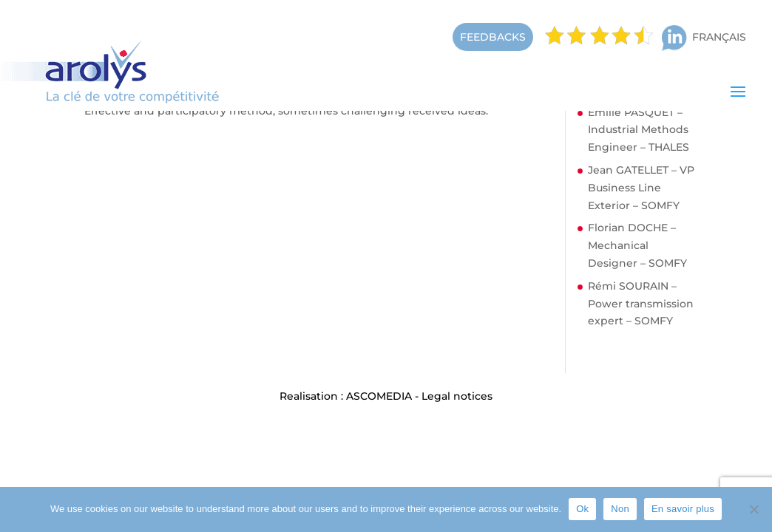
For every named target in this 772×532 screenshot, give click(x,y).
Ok (582, 509)
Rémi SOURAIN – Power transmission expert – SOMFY (641, 304)
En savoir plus (683, 509)
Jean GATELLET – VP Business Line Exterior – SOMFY (641, 188)
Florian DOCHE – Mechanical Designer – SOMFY (637, 245)
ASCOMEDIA (379, 396)
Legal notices (457, 396)
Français (719, 37)
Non (620, 509)
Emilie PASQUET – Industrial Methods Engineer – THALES (639, 130)
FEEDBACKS (493, 37)
